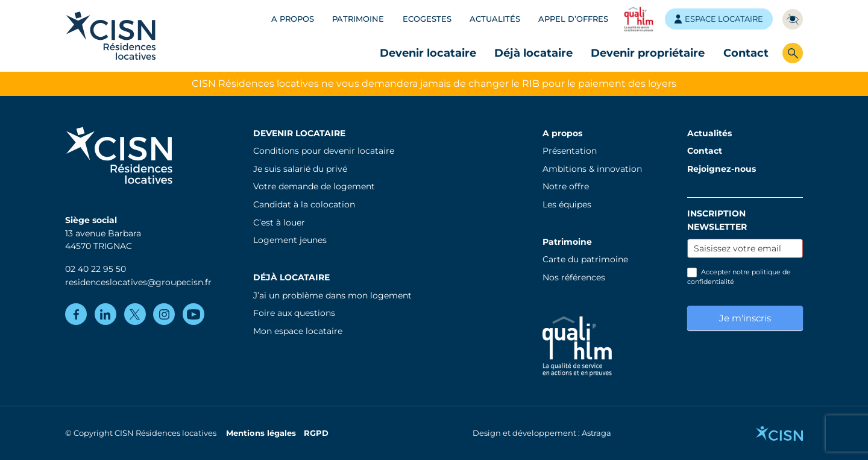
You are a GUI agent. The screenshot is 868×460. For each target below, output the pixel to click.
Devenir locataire (428, 53)
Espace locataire (719, 19)
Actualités (495, 19)
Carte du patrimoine (585, 259)
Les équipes (567, 204)
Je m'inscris (745, 318)
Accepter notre (739, 277)
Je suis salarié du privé (300, 169)
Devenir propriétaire (648, 53)
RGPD (316, 433)
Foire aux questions (294, 313)
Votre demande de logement (314, 186)
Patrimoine (358, 19)
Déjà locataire (533, 53)
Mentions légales (261, 433)
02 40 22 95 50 (96, 269)
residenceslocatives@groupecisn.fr (138, 282)
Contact (746, 53)
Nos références (574, 277)
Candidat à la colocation (304, 204)
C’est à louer (279, 222)
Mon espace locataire (298, 331)
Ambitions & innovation (592, 169)
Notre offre (566, 186)
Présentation (570, 151)
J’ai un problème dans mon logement (332, 295)
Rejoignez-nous (722, 169)
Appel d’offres (573, 19)
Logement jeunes (290, 240)
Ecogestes (427, 19)
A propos (293, 19)
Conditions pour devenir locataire (324, 151)
